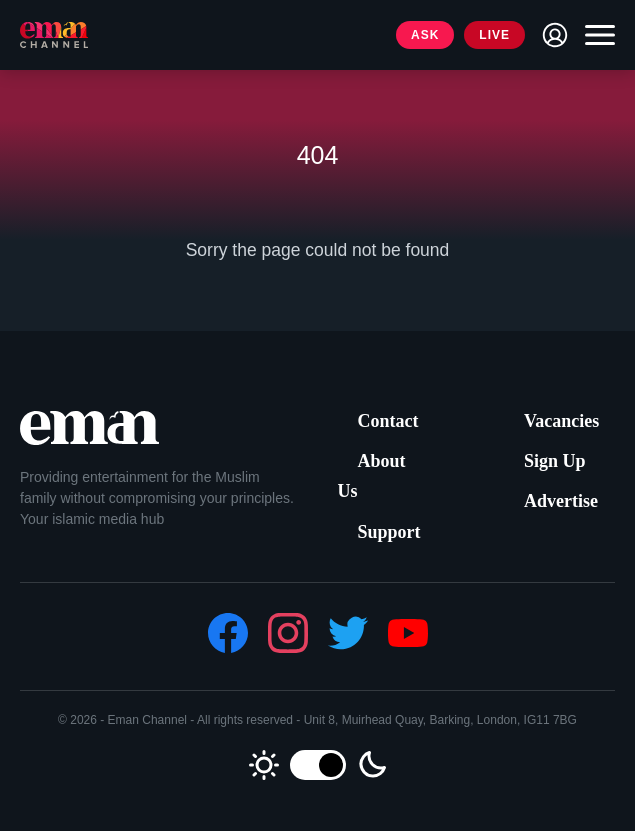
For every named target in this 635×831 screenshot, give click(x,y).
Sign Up (555, 461)
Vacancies (561, 421)
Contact (388, 421)
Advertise (561, 501)
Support (389, 532)
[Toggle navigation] (595, 35)
